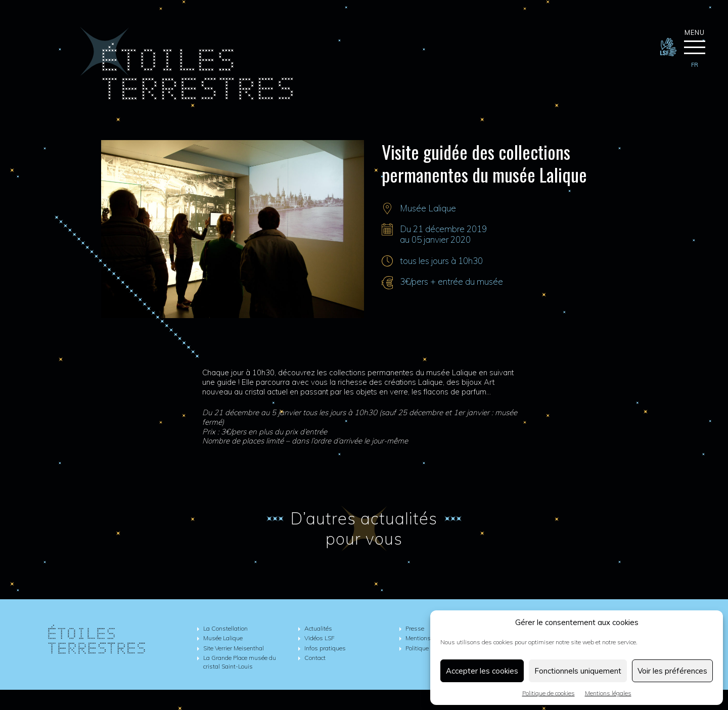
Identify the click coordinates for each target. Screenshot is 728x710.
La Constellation (225, 628)
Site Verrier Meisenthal (234, 648)
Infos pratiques (325, 648)
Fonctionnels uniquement (578, 671)
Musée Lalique (428, 208)
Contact (315, 658)
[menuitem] (695, 65)
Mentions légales (608, 693)
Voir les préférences (672, 671)
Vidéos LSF (320, 638)
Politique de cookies (549, 693)
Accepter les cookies (482, 671)
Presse (415, 628)
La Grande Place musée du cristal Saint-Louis (240, 662)
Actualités (318, 628)
